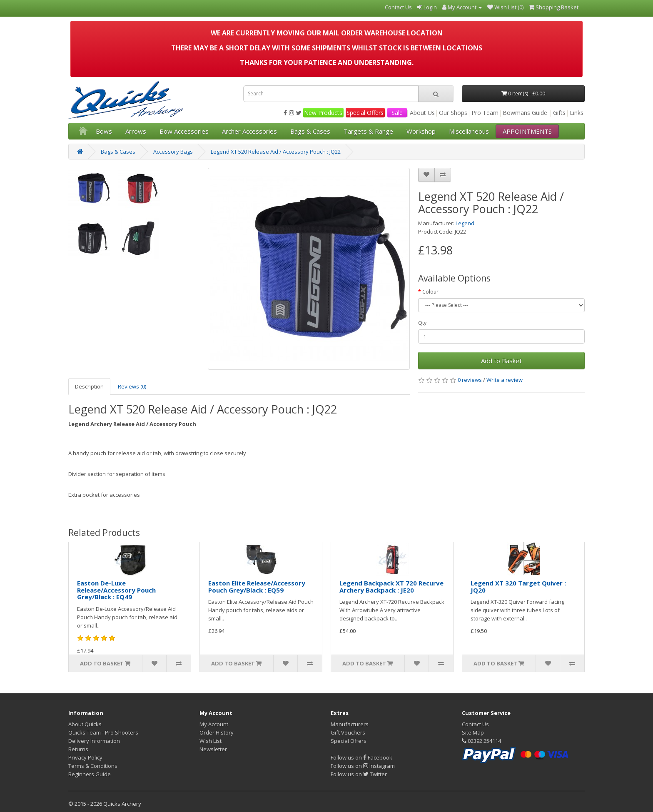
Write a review (505, 380)
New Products (323, 113)
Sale (397, 113)
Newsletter (213, 749)
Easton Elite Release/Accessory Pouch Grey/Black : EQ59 (257, 587)
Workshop (421, 131)
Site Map (473, 732)
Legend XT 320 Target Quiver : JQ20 (518, 587)
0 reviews (470, 380)
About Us (422, 113)
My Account (214, 724)
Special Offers (365, 113)
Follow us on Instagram (363, 766)
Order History (217, 732)
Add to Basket (501, 361)
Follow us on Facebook (361, 757)
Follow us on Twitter (359, 774)
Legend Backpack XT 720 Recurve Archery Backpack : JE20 (391, 587)
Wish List (211, 741)
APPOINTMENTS (527, 131)
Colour (430, 292)
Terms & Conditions (93, 766)
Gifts (559, 113)
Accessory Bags (173, 152)
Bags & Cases (310, 131)
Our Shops (453, 113)
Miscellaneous (469, 131)
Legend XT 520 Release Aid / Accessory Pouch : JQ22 (276, 152)
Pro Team (485, 113)
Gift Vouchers (348, 732)
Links (577, 113)
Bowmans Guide (525, 113)
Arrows (136, 131)
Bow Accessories (184, 131)
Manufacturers (350, 724)
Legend (465, 223)
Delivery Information (94, 741)
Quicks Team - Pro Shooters (103, 732)
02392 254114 (481, 741)
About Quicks (85, 724)
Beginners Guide (90, 774)
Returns (78, 749)
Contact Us (475, 724)
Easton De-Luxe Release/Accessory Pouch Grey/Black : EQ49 (116, 590)
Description (89, 386)
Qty (422, 323)
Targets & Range (368, 131)
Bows (104, 131)
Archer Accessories (249, 131)
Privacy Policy (85, 757)
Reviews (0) (132, 386)
